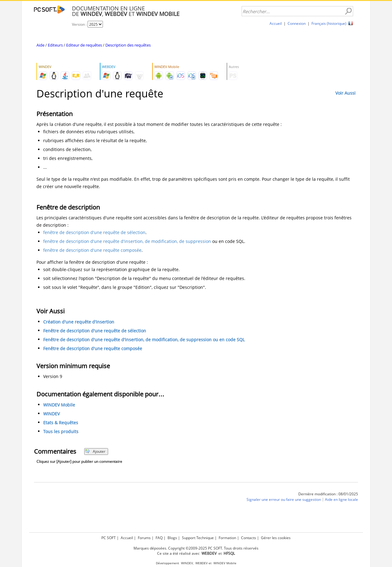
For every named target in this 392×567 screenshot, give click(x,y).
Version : (80, 24)
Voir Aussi (345, 93)
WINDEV (51, 414)
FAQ (159, 538)
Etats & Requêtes (61, 423)
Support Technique (198, 538)
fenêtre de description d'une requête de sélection (94, 232)
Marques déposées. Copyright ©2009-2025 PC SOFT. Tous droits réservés (196, 548)
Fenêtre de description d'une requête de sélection (95, 331)
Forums (144, 538)
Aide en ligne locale (341, 499)
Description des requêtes (128, 45)
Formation (227, 538)
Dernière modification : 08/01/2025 (328, 494)
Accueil (276, 23)
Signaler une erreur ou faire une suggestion (284, 499)
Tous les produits (61, 431)
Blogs (172, 538)
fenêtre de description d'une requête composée (92, 250)
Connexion (297, 23)
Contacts (249, 538)
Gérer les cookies (276, 538)
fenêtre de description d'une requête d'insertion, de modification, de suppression (127, 241)
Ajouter (95, 451)
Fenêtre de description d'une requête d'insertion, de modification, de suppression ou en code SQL (144, 340)
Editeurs (55, 45)
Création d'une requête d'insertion (79, 322)
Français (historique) (329, 23)
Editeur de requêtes (84, 45)
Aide (40, 45)
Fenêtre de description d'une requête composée (93, 348)
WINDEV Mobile (59, 405)
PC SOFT (109, 538)
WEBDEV (202, 563)
